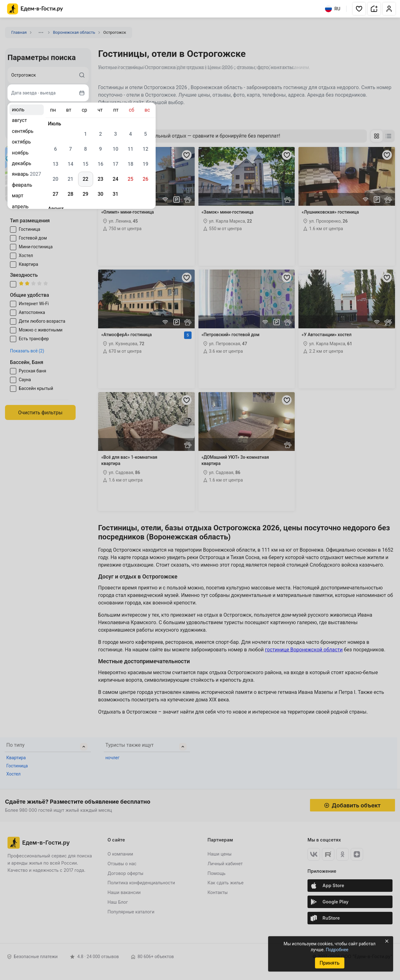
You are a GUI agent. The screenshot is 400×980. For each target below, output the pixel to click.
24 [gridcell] (115, 179)
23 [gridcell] (100, 179)
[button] (359, 9)
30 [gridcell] (100, 194)
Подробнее (337, 950)
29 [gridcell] (85, 194)
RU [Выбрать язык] (333, 9)
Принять (329, 963)
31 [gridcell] (115, 194)
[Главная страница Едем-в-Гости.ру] (35, 9)
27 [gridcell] (55, 194)
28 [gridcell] (70, 194)
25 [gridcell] (130, 179)
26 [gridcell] (145, 179)
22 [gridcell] (85, 179)
